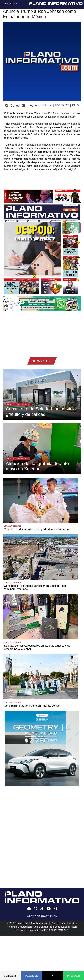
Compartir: (10, 976)
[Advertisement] (42, 333)
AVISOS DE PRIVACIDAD (55, 930)
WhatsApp (73, 976)
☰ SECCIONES (9, 3)
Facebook (31, 976)
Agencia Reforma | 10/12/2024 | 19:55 (55, 105)
